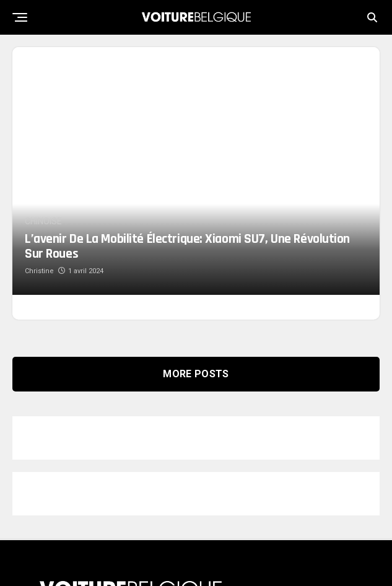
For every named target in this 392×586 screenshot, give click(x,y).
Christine (39, 230)
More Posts (196, 333)
